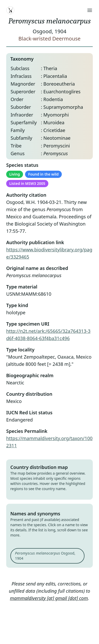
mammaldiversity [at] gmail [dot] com (49, 598)
